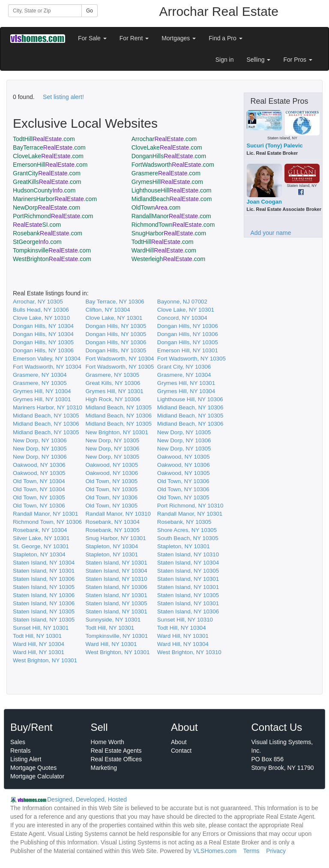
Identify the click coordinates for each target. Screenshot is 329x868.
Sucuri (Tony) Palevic (275, 146)
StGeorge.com (37, 242)
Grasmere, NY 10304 (40, 375)
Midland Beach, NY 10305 (118, 407)
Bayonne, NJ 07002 (182, 302)
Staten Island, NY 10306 (44, 579)
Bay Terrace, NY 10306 (115, 302)
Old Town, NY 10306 (183, 481)
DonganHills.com (169, 156)
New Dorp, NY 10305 (184, 432)
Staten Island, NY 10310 (188, 554)
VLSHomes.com (215, 851)
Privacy (276, 851)
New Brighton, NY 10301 (117, 432)
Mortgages (179, 38)
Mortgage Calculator (37, 776)
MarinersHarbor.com (55, 199)
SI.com (37, 225)
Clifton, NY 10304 (108, 310)
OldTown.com (156, 207)
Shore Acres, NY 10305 (187, 530)
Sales (18, 742)
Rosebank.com (48, 233)
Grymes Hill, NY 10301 (186, 383)
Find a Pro (225, 38)
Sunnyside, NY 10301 (113, 620)
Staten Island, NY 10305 (188, 571)
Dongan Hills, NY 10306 (188, 326)
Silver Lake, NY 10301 (41, 538)
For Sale (92, 38)
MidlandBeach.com (172, 199)
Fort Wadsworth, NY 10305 (191, 359)
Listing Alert (26, 759)
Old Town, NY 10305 (111, 481)
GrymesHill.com (167, 182)
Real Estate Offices (117, 759)
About (179, 742)
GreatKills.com (47, 182)
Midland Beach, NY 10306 (190, 407)
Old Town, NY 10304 (39, 481)
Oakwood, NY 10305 (184, 457)
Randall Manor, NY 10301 (45, 514)
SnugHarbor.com (169, 233)
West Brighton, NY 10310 (189, 652)
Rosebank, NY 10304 (112, 522)
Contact (181, 751)
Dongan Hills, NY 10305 (116, 326)
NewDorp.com (46, 207)
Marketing (104, 768)
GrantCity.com (47, 173)
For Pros (298, 60)
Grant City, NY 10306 (184, 367)
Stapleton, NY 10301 (184, 546)
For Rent (134, 38)
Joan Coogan (264, 202)
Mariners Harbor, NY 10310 (48, 407)
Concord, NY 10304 (182, 318)
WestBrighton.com (52, 259)
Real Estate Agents (116, 751)
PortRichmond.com (53, 216)
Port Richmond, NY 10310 (190, 506)
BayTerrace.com (49, 147)
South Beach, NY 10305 (188, 538)
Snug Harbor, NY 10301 (115, 538)
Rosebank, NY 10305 (184, 522)
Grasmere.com (166, 173)
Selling (259, 60)
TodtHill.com (44, 139)
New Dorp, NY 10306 (40, 440)
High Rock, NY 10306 (113, 399)
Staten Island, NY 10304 (44, 563)
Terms (251, 851)
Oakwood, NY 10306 (39, 465)
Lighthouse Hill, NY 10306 (190, 399)
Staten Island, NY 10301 (116, 563)
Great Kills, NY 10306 (113, 383)
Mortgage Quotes (33, 768)
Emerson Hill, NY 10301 (188, 350)
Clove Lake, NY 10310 (41, 318)
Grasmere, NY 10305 (112, 375)
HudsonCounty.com (44, 190)
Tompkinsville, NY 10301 (117, 636)
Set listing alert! (63, 97)
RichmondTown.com (173, 225)
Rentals (20, 751)
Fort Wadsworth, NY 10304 (120, 359)
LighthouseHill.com (172, 190)
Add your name (271, 233)
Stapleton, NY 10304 (112, 546)
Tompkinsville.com (52, 250)
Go (90, 11)
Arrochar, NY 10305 (38, 302)
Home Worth (108, 742)
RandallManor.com (171, 216)
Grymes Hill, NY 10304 (42, 391)
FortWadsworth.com (173, 165)
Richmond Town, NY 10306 (47, 522)
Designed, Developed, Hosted (87, 799)
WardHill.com (164, 250)
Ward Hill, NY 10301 (183, 636)
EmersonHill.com (50, 165)
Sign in (225, 60)
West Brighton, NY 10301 (117, 652)
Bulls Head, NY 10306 (41, 310)
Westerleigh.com (169, 259)
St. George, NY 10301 (41, 546)
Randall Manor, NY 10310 (118, 514)
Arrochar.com (164, 139)
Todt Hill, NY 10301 (110, 628)
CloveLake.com (167, 147)
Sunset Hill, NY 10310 (185, 620)
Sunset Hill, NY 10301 (41, 628)
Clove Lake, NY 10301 (186, 310)
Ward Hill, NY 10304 (39, 644)
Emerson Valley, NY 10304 (47, 359)
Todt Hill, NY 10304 (182, 628)
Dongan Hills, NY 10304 (43, 326)
